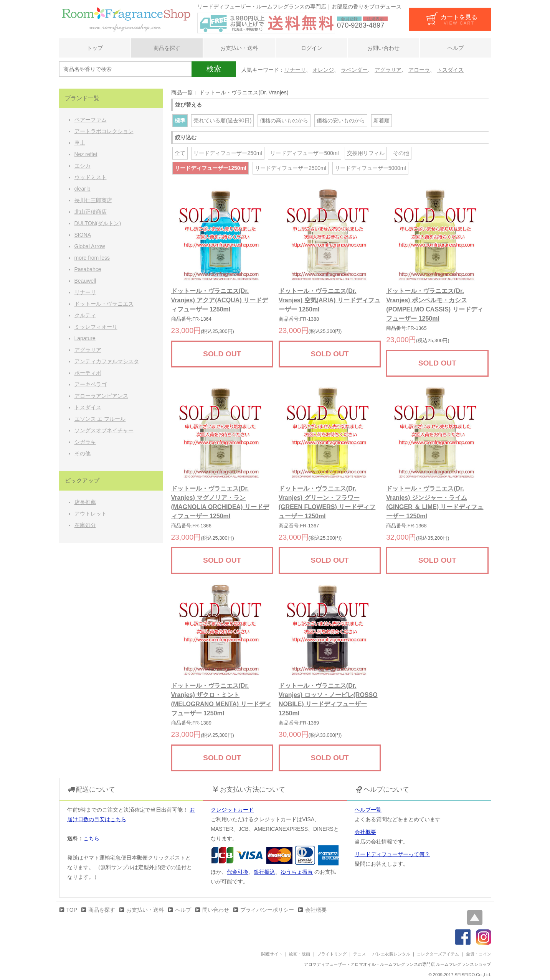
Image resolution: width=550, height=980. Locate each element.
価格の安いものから (341, 120)
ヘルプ (456, 48)
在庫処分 (85, 525)
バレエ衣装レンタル (391, 954)
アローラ (419, 70)
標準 (180, 120)
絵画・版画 (300, 954)
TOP (72, 910)
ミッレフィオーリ (96, 327)
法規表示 (375, 19)
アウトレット (91, 514)
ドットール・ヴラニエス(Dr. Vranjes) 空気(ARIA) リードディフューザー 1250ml (330, 300)
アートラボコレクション (104, 131)
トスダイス (450, 70)
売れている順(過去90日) (222, 120)
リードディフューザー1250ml (211, 168)
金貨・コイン (479, 954)
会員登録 (349, 19)
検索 (214, 69)
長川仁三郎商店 (93, 200)
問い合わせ (216, 910)
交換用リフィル (366, 153)
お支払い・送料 (239, 48)
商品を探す (167, 48)
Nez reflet (86, 154)
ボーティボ (88, 373)
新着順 (382, 120)
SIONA (83, 235)
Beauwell (85, 281)
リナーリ (295, 70)
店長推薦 (85, 502)
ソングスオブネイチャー (104, 430)
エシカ (83, 166)
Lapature (85, 338)
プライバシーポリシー (267, 910)
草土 (80, 143)
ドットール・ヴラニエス (104, 304)
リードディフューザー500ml (304, 153)
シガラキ (85, 442)
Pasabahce (88, 269)
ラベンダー (354, 70)
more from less (92, 258)
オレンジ (323, 70)
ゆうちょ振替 (297, 872)
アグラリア (388, 70)
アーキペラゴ (91, 384)
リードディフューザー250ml (228, 153)
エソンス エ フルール (100, 419)
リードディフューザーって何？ (392, 854)
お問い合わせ (383, 48)
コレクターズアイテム (438, 954)
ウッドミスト (91, 177)
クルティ (85, 315)
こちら (91, 838)
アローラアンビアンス (101, 396)
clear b (83, 189)
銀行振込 (264, 872)
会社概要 (365, 832)
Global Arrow (90, 246)
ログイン (311, 48)
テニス (359, 954)
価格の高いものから (284, 120)
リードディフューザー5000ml (370, 168)
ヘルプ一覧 (368, 810)
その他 (401, 153)
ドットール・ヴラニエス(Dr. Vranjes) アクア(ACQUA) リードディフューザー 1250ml (220, 300)
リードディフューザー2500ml (291, 168)
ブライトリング (332, 954)
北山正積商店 (91, 212)
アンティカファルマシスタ (107, 361)
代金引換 (238, 872)
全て (180, 153)
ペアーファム (91, 120)
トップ (95, 48)
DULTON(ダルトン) (98, 223)
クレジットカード (232, 810)
